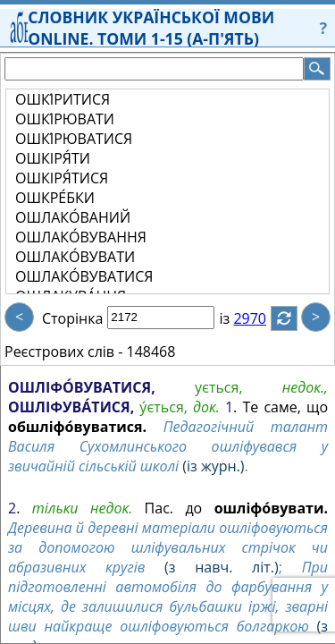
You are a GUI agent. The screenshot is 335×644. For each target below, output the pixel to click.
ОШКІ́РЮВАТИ (65, 119)
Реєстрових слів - (63, 352)
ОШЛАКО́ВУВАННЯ (81, 237)
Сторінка (72, 318)
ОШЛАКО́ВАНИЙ (73, 217)
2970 (260, 318)
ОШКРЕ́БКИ (55, 198)
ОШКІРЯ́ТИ (53, 158)
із (235, 318)
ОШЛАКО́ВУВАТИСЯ (84, 276)
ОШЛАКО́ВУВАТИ (75, 257)
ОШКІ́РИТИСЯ (63, 99)
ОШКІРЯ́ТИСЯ (62, 178)
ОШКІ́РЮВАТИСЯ (74, 139)
